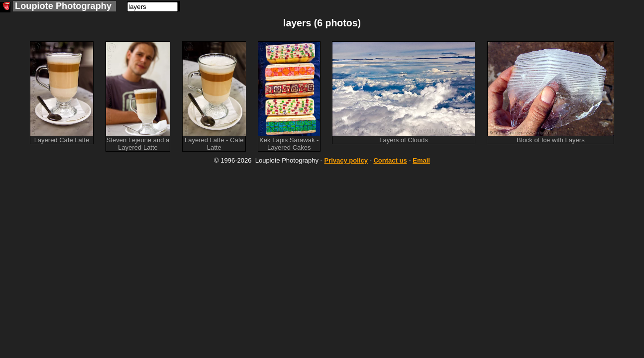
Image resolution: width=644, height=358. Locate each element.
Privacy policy (346, 160)
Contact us (390, 160)
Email (421, 160)
